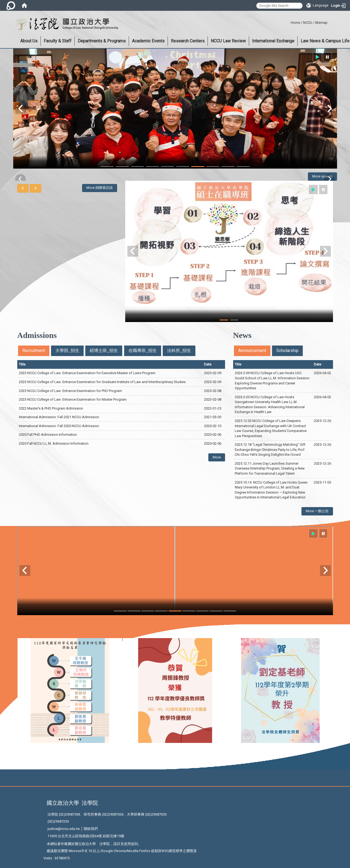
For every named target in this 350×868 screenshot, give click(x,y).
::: (289, 22)
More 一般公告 (317, 511)
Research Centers (188, 41)
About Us (29, 41)
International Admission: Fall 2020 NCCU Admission (59, 426)
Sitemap (321, 23)
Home (295, 23)
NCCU (307, 23)
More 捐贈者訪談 (100, 188)
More (217, 457)
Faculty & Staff (58, 41)
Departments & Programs (102, 41)
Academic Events (148, 41)
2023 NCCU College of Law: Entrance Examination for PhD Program (71, 391)
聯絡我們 (91, 829)
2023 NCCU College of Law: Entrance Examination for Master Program (73, 399)
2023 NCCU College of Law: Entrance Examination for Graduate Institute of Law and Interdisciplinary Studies (102, 382)
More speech (322, 176)
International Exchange (273, 41)
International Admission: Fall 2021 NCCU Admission (59, 417)
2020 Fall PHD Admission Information (48, 435)
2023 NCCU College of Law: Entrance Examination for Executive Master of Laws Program (87, 373)
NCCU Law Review (228, 41)
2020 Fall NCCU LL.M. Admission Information (54, 443)
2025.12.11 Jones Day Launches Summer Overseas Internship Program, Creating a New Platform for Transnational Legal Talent (270, 468)
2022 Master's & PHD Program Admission (51, 408)
